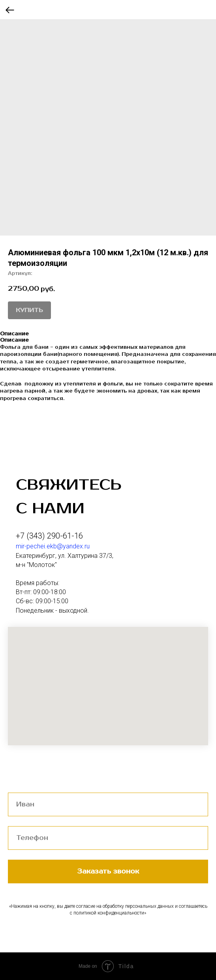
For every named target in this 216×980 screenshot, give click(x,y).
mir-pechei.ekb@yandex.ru (53, 546)
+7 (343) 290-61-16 (49, 536)
